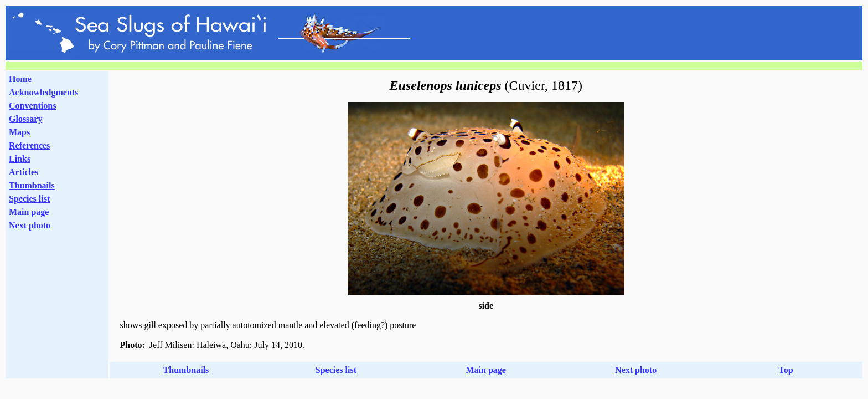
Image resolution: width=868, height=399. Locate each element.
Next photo (636, 370)
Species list (29, 199)
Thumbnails (32, 185)
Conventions (32, 106)
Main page (29, 212)
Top (786, 370)
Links (20, 159)
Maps (19, 132)
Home (20, 79)
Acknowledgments (43, 92)
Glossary (25, 119)
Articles (24, 172)
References (29, 145)
